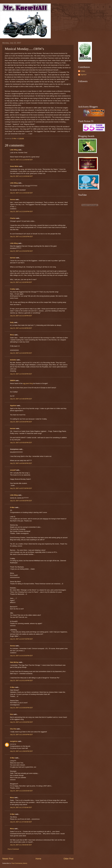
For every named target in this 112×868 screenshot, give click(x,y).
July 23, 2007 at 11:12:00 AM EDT (21, 160)
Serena (13, 199)
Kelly (12, 322)
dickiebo (13, 360)
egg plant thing (28, 383)
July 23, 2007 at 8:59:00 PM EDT (21, 501)
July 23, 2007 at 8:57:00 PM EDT (21, 488)
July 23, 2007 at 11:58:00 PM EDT (21, 751)
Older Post (69, 859)
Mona (12, 335)
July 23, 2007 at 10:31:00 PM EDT (21, 681)
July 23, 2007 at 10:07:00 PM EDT (21, 639)
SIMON (12, 381)
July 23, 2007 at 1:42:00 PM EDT (21, 282)
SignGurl (13, 406)
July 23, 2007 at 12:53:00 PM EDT (21, 251)
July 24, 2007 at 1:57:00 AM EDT (21, 822)
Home (38, 859)
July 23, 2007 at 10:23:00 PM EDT (21, 656)
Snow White (14, 166)
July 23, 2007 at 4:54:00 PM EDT (21, 374)
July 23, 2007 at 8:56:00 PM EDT (21, 463)
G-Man (12, 507)
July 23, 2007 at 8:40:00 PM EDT (21, 443)
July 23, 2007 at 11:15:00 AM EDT (21, 193)
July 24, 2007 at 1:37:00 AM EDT (21, 807)
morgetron (14, 741)
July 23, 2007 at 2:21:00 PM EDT (21, 316)
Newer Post (8, 859)
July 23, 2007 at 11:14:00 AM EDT (21, 176)
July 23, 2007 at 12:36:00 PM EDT (21, 236)
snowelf (13, 470)
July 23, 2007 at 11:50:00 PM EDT (21, 735)
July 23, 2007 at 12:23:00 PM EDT (21, 211)
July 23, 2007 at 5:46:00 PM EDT (21, 399)
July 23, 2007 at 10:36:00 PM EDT (21, 708)
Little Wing (14, 150)
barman (13, 258)
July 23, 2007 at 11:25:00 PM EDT (21, 722)
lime (12, 714)
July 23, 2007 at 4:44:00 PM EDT (21, 353)
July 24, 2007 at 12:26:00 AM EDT (21, 791)
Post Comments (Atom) (19, 863)
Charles (13, 218)
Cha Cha (13, 729)
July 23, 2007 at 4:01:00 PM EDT (21, 328)
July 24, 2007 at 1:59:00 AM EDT (21, 845)
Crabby (13, 289)
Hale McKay (14, 662)
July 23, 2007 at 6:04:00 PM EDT (21, 422)
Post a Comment (13, 849)
